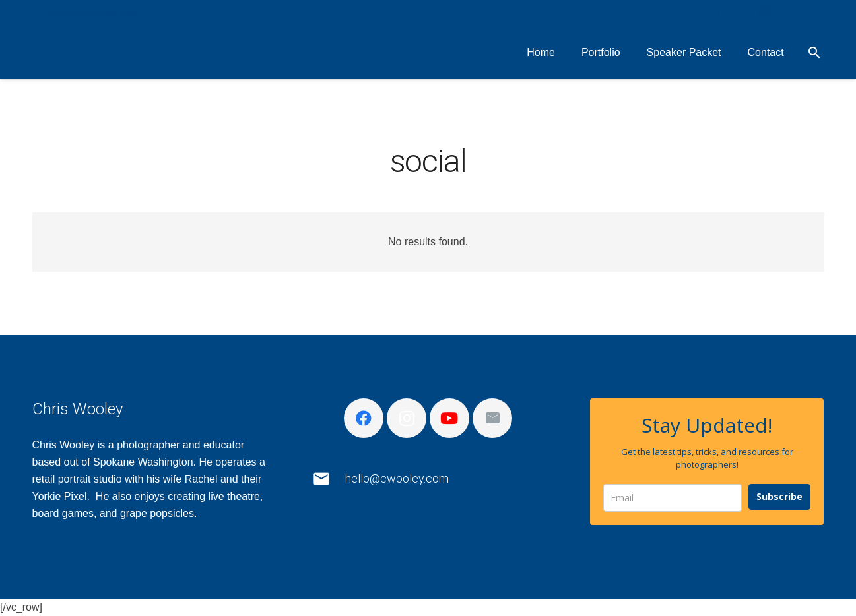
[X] (741, 13)
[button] (815, 53)
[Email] (812, 13)
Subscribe (779, 496)
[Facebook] (717, 13)
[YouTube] (789, 13)
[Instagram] (765, 13)
